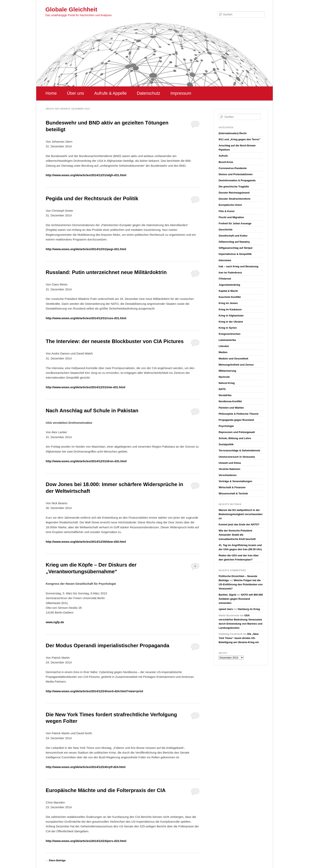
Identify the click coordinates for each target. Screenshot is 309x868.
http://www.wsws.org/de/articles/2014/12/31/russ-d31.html (86, 318)
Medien (223, 352)
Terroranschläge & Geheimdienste (239, 450)
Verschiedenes (228, 475)
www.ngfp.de (55, 622)
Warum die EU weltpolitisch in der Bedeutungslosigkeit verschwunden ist (241, 514)
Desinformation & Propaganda (237, 180)
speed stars (226, 609)
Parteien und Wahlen (231, 408)
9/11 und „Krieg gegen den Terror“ (239, 139)
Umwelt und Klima (230, 463)
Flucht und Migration (231, 217)
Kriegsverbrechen (229, 334)
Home (51, 93)
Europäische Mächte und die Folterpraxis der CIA (106, 790)
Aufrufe (223, 156)
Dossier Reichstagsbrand (234, 193)
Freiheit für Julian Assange (235, 223)
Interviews (225, 260)
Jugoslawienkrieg (229, 285)
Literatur (224, 346)
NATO (222, 389)
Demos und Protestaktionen (236, 174)
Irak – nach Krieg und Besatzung (238, 266)
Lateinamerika (227, 340)
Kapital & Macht (228, 291)
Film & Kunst (226, 211)
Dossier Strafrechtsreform (234, 199)
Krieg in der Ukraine (231, 322)
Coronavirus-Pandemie (233, 168)
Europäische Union (230, 205)
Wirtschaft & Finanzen (232, 487)
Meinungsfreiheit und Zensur (236, 365)
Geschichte (225, 230)
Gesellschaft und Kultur (233, 236)
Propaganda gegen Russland (236, 420)
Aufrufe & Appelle (110, 93)
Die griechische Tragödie (234, 187)
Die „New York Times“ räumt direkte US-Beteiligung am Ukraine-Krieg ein (239, 638)
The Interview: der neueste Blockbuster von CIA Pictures (115, 341)
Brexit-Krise (226, 162)
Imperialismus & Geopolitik (235, 254)
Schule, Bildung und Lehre (235, 438)
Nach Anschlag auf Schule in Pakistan (92, 411)
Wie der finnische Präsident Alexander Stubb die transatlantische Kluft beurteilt (237, 535)
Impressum (181, 93)
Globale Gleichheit (71, 9)
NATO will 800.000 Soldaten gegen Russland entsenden (241, 599)
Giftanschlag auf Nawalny (234, 242)
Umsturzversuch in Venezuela (237, 457)
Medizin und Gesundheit (233, 359)
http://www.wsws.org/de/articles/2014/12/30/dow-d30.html (86, 542)
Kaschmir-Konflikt (230, 297)
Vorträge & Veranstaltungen (235, 481)
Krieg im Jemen (228, 303)
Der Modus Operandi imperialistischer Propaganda (107, 645)
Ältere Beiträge (56, 861)
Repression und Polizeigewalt (237, 432)
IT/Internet (225, 279)
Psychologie (226, 426)
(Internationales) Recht (232, 133)
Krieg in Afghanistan (231, 316)
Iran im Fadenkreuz (230, 273)
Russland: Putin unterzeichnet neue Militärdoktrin (106, 272)
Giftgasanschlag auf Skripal (235, 248)
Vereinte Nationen (229, 469)
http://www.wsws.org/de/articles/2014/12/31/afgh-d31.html (86, 175)
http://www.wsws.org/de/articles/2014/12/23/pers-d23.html (86, 841)
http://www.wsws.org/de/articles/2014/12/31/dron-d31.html (86, 461)
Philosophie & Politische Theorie (238, 414)
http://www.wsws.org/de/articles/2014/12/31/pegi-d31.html (86, 249)
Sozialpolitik (226, 444)
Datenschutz (148, 93)
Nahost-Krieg (227, 383)
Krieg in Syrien (228, 328)
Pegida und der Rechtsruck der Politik (92, 198)
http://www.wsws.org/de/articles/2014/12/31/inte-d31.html (86, 387)
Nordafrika (225, 395)
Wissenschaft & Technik (233, 493)
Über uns (76, 93)
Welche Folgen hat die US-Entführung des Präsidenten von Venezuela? (241, 584)
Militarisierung (227, 371)
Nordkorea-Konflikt (230, 401)
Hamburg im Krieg (249, 609)
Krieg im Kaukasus (230, 309)
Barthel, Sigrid (227, 595)
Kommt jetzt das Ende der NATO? (239, 524)
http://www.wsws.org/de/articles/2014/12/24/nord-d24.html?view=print (94, 691)
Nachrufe (224, 377)
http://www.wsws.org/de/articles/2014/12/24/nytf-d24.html (86, 767)
